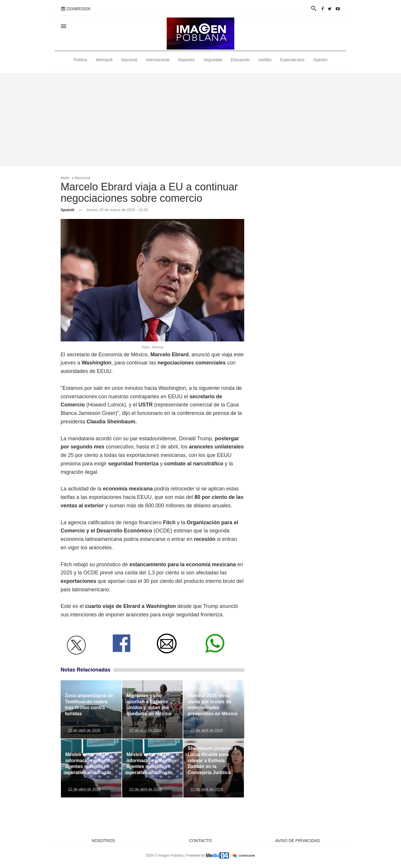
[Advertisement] (200, 120)
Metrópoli (104, 60)
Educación (240, 60)
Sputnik (68, 210)
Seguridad (213, 60)
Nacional (129, 60)
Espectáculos (292, 60)
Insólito (265, 60)
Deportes (186, 60)
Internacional (158, 60)
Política (80, 60)
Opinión (320, 60)
